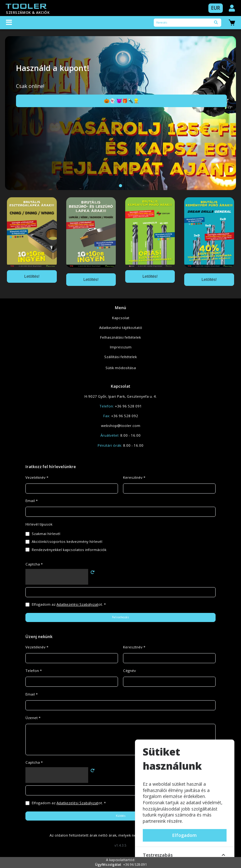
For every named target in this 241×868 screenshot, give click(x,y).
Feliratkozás (120, 617)
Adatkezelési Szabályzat (77, 604)
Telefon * (34, 671)
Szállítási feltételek (120, 357)
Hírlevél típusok (39, 524)
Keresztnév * (134, 477)
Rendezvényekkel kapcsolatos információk (69, 550)
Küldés (121, 816)
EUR (216, 8)
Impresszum (121, 347)
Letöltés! (32, 276)
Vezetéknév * (37, 477)
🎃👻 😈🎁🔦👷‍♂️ (121, 101)
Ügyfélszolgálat (108, 865)
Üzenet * (33, 718)
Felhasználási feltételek (120, 337)
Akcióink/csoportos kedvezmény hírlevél (67, 541)
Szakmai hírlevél (46, 534)
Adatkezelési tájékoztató (121, 328)
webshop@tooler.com (121, 426)
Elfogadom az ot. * (69, 604)
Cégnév (129, 671)
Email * (32, 501)
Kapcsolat (121, 318)
